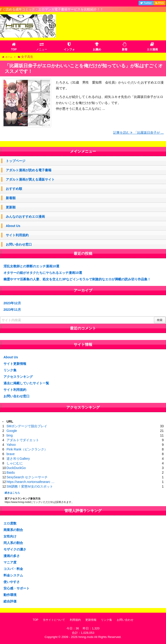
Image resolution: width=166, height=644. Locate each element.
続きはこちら (12, 493)
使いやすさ (12, 582)
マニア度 (10, 562)
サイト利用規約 (17, 235)
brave (11, 454)
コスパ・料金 (13, 569)
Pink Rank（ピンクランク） (27, 449)
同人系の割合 (13, 543)
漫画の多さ (12, 556)
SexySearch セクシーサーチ (27, 477)
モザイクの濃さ (15, 549)
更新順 (11, 207)
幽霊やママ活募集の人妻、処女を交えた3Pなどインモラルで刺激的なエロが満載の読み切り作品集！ (77, 279)
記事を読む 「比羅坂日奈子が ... (138, 133)
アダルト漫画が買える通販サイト (30, 179)
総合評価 (10, 601)
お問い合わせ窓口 (19, 244)
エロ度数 (10, 523)
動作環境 (10, 595)
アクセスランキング (18, 377)
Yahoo (11, 445)
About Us (13, 226)
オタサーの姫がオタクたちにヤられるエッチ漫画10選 (43, 273)
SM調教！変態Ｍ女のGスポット (30, 486)
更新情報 (91, 620)
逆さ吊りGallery (18, 459)
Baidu (11, 472)
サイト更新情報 (15, 364)
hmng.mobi (86, 637)
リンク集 (10, 370)
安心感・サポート (17, 588)
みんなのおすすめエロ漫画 (25, 217)
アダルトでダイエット (23, 440)
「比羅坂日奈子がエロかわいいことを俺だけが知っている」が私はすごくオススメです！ (84, 68)
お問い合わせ (125, 620)
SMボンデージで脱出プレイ (27, 426)
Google (12, 431)
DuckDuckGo (16, 468)
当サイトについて (54, 620)
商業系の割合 (13, 530)
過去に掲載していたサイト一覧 (26, 383)
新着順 (11, 198)
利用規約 (75, 620)
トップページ (16, 161)
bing (10, 435)
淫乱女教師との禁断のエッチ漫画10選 (31, 266)
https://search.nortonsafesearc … (30, 482)
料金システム (13, 575)
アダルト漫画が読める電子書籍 (29, 170)
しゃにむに (15, 463)
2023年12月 (12, 303)
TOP (35, 620)
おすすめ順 (14, 189)
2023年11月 (12, 310)
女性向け (10, 536)
